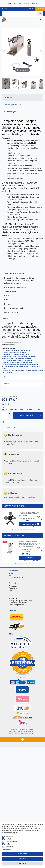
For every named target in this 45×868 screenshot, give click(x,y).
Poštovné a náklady (16, 577)
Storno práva (14, 599)
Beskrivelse (8, 98)
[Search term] (19, 13)
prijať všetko (22, 854)
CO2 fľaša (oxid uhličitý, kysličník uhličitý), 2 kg (19, 350)
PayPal (8, 844)
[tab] (22, 98)
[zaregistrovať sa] (7, 9)
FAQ (11, 575)
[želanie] (33, 9)
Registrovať (13, 588)
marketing (9, 839)
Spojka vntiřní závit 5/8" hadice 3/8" (15, 352)
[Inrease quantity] (9, 414)
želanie (6, 422)
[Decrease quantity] (9, 417)
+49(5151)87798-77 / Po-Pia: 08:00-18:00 (22, 3)
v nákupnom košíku (31, 415)
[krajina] (30, 9)
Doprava (16, 428)
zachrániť (22, 863)
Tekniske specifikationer (12, 105)
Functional (9, 846)
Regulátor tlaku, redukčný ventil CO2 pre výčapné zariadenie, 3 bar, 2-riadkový (29, 514)
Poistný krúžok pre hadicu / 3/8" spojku (17, 354)
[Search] (40, 13)
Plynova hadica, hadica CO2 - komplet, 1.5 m (18, 362)
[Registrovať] (3, 9)
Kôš (10, 590)
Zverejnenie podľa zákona (18, 603)
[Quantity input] (5, 415)
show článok (30, 558)
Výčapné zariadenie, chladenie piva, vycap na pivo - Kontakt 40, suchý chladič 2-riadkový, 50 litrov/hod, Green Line (29, 544)
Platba (11, 573)
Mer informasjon (10, 112)
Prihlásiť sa (13, 586)
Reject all (23, 859)
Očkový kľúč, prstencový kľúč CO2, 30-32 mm (19, 360)
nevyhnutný (10, 836)
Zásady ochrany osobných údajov (21, 601)
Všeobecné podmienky (17, 605)
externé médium (11, 841)
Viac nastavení (7, 849)
